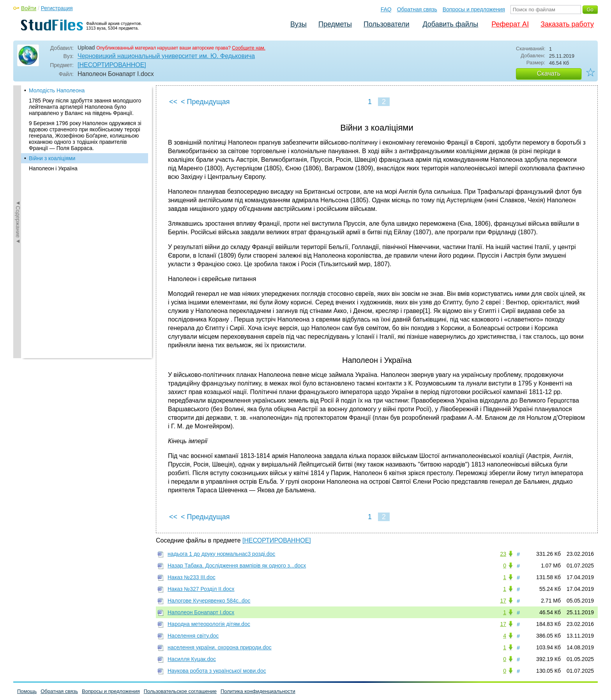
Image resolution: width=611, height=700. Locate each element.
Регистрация (57, 8)
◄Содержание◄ (18, 222)
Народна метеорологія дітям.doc (209, 624)
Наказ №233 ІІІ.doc (192, 577)
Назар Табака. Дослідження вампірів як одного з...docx (237, 566)
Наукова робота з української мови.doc (217, 671)
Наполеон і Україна (53, 168)
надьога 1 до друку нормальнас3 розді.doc (221, 554)
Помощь (27, 691)
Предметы (335, 24)
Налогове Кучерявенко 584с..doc (209, 601)
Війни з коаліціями (52, 158)
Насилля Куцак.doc (192, 659)
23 (503, 554)
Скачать (549, 73)
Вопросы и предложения (474, 9)
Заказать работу (567, 24)
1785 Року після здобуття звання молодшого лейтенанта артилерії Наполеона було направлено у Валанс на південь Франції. (85, 107)
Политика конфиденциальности (258, 691)
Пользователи (386, 24)
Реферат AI (510, 24)
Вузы (298, 24)
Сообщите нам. (249, 48)
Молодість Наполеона (57, 90)
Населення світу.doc (193, 636)
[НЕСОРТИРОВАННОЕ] (112, 65)
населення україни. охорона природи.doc (220, 647)
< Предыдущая (205, 102)
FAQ (386, 9)
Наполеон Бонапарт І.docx (201, 612)
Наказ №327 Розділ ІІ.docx (201, 589)
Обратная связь (417, 9)
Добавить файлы (450, 24)
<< (173, 102)
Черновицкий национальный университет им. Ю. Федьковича (166, 56)
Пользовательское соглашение (180, 691)
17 (503, 601)
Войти (29, 8)
